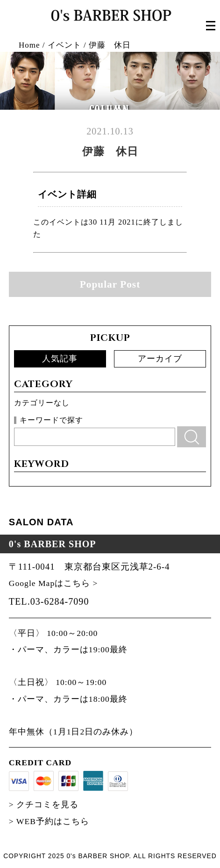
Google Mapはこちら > (53, 583)
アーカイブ (160, 359)
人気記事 (60, 359)
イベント (64, 45)
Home (29, 45)
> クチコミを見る (44, 804)
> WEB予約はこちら (49, 821)
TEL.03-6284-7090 (49, 601)
